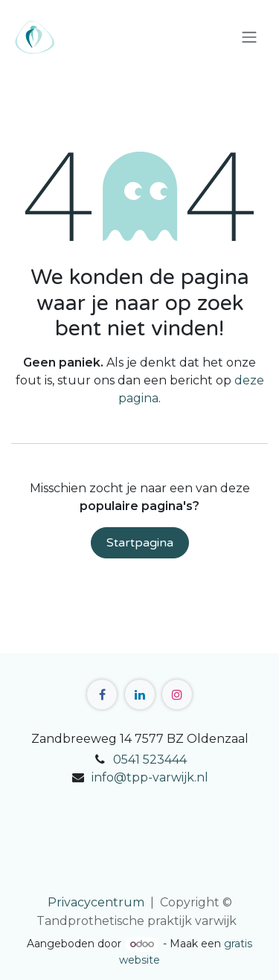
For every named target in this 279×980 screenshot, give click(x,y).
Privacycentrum (96, 902)
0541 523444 (150, 760)
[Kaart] (139, 840)
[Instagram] (177, 694)
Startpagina (140, 543)
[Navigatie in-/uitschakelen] (249, 38)
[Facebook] (102, 694)
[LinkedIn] (140, 694)
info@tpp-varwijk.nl (150, 777)
